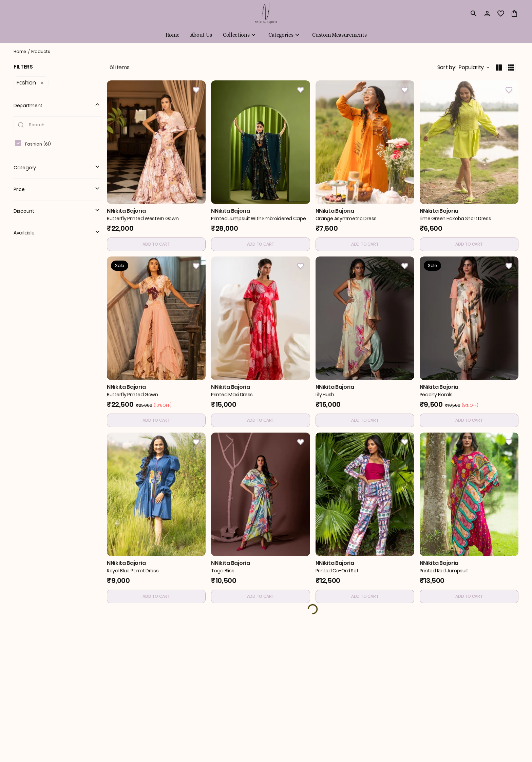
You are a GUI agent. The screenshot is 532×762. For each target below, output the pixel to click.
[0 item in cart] (514, 14)
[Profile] (487, 14)
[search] (474, 14)
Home (20, 51)
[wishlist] (501, 14)
